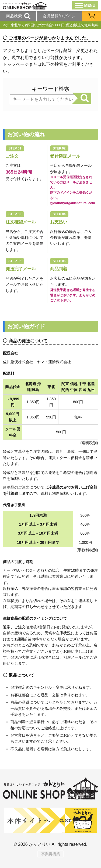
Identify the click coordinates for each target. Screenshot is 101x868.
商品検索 (18, 16)
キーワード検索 (51, 89)
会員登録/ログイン (59, 16)
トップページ (16, 64)
